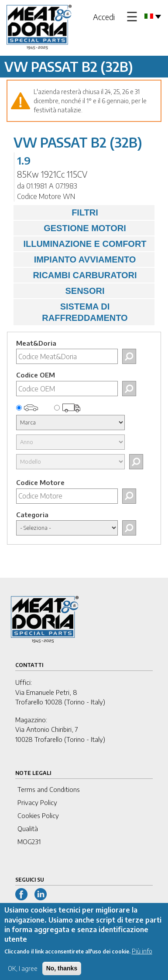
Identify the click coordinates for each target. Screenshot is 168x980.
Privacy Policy (37, 802)
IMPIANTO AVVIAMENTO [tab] (77, 259)
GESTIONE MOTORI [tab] (72, 228)
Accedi (104, 17)
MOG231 (29, 842)
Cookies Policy (38, 815)
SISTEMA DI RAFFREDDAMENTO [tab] (73, 312)
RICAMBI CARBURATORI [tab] (77, 275)
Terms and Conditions (49, 789)
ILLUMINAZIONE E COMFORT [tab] (82, 244)
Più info (142, 958)
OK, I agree (23, 975)
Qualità (28, 828)
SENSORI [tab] (61, 291)
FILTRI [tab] (58, 212)
